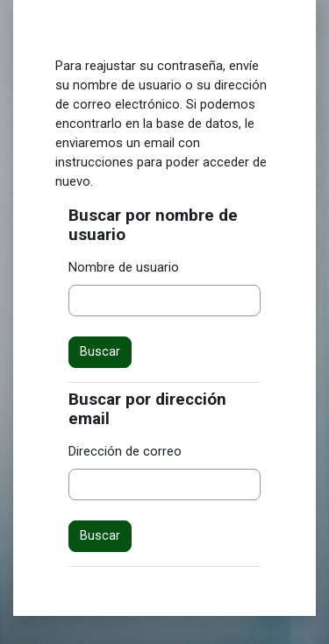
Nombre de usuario (124, 267)
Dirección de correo (125, 451)
